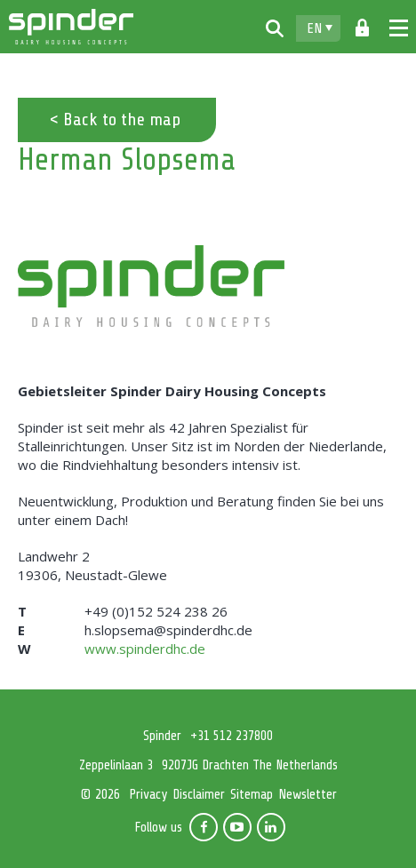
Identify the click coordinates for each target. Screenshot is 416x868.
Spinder (71, 27)
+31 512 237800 (232, 736)
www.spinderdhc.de (145, 649)
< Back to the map (115, 119)
